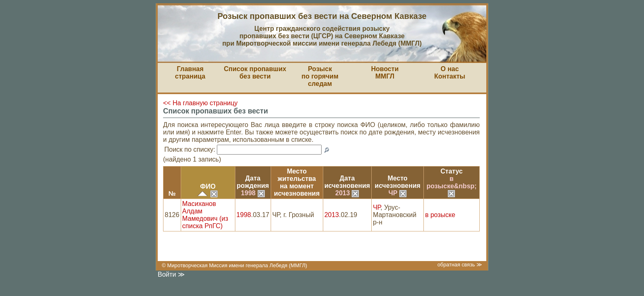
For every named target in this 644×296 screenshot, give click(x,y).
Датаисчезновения (347, 182)
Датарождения (253, 182)
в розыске (440, 215)
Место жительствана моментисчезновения (297, 182)
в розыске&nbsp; (452, 186)
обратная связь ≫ (460, 265)
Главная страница (190, 73)
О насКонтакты (450, 73)
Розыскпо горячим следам (320, 76)
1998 (253, 193)
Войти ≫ (171, 274)
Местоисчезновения (397, 182)
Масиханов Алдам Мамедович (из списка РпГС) (205, 215)
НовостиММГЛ (385, 73)
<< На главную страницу (200, 103)
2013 (347, 193)
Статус (452, 171)
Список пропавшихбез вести (255, 73)
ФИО (208, 186)
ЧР (398, 193)
